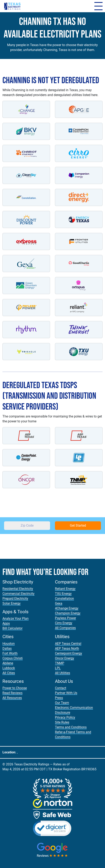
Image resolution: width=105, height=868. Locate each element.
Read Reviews (12, 693)
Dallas (7, 648)
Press (59, 698)
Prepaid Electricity (15, 598)
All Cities (9, 673)
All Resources (12, 698)
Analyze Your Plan (16, 618)
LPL (58, 668)
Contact (61, 688)
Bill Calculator (12, 628)
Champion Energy (68, 613)
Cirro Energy (64, 623)
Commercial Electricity (18, 594)
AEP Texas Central (68, 644)
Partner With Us (66, 693)
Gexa (59, 603)
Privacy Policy (65, 717)
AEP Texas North (67, 648)
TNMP (60, 663)
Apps (6, 623)
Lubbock (9, 668)
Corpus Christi (13, 658)
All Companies (65, 628)
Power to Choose (15, 688)
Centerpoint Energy (69, 653)
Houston (9, 644)
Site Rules (62, 722)
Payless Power (65, 618)
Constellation (64, 598)
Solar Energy (12, 603)
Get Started (78, 525)
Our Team (62, 703)
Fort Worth (10, 653)
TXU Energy (63, 594)
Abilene (8, 663)
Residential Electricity (18, 589)
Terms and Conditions (71, 727)
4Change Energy (67, 608)
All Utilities (63, 673)
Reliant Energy (65, 589)
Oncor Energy (65, 658)
